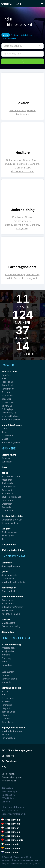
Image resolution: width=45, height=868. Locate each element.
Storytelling (23, 229)
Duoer (26, 160)
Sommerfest (7, 396)
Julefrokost (7, 385)
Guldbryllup (7, 409)
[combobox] (22, 54)
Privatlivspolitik (9, 781)
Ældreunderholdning (23, 171)
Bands (35, 160)
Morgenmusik (22, 168)
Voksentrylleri (22, 221)
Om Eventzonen (10, 761)
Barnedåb (6, 392)
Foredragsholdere (10, 38)
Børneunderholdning (17, 225)
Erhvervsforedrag (15, 274)
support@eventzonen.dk (14, 814)
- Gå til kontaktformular (13, 807)
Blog (4, 766)
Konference (7, 435)
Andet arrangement (11, 420)
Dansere (34, 225)
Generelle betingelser (12, 777)
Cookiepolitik (8, 774)
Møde (4, 429)
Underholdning (26, 35)
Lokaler (6, 35)
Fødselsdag (7, 382)
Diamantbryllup (9, 413)
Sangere (35, 164)
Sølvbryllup (7, 406)
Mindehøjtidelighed (11, 416)
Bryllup (5, 378)
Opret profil (8, 756)
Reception (6, 399)
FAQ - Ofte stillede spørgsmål (17, 750)
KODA (29, 863)
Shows (28, 217)
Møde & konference (12, 425)
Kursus (5, 432)
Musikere (15, 35)
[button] (22, 46)
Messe (5, 439)
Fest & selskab (18, 110)
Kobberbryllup (8, 402)
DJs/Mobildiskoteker (17, 164)
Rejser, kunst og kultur (27, 278)
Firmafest (6, 375)
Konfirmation (8, 389)
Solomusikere (14, 160)
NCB (37, 863)
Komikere (18, 217)
